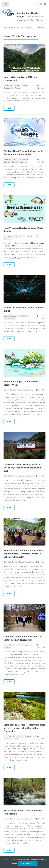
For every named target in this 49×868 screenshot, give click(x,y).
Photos (17, 88)
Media (15, 159)
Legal (16, 739)
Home (6, 28)
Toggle (6, 5)
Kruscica (7, 647)
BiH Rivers (25, 316)
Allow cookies (28, 863)
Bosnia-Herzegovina (19, 162)
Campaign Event (10, 319)
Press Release (9, 645)
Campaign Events (10, 236)
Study (6, 390)
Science (18, 85)
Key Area (7, 159)
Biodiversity (8, 85)
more (9, 108)
